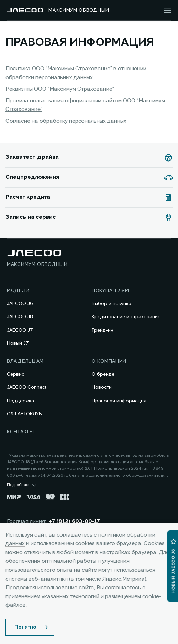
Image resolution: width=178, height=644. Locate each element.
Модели (18, 291)
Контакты (20, 432)
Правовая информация (119, 401)
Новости (102, 387)
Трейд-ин (103, 330)
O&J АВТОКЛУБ (24, 414)
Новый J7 (18, 343)
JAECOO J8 (20, 317)
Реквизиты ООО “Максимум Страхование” (60, 89)
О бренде (103, 374)
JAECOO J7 (20, 330)
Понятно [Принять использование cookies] (25, 627)
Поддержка (20, 401)
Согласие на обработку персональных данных (66, 121)
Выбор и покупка (112, 304)
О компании (109, 361)
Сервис (16, 374)
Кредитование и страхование (126, 317)
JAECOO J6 (20, 304)
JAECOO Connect (27, 387)
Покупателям (110, 291)
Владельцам (25, 361)
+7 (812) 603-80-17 (74, 522)
